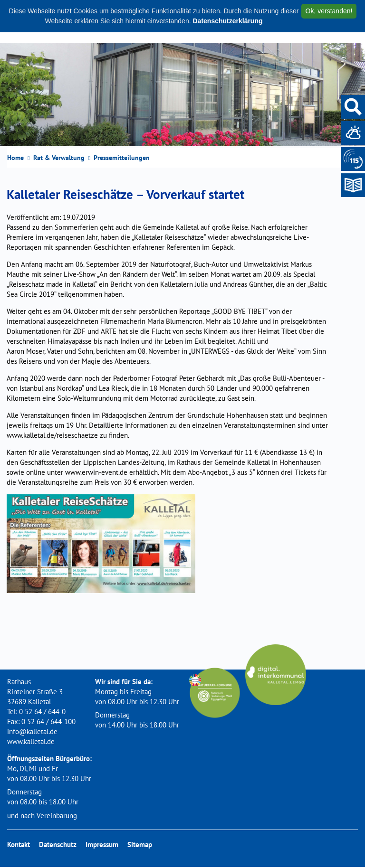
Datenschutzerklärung (227, 21)
